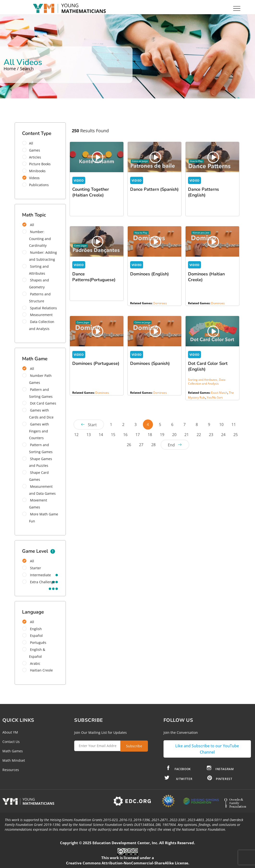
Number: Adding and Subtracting (40, 256)
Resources (11, 770)
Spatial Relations (40, 308)
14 (101, 435)
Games (33, 150)
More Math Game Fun (40, 518)
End (171, 445)
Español (33, 636)
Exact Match (219, 393)
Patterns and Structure (36, 298)
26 (129, 445)
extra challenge (39, 582)
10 (221, 424)
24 (223, 435)
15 (113, 435)
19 (162, 435)
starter (32, 568)
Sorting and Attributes (36, 270)
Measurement (37, 315)
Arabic (31, 663)
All (29, 143)
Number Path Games (37, 379)
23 (211, 435)
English (32, 629)
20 (174, 435)
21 (187, 435)
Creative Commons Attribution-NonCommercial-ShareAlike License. (128, 863)
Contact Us (11, 742)
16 (125, 435)
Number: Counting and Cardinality (37, 239)
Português (34, 643)
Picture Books (38, 164)
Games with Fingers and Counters (36, 431)
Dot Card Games (39, 403)
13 (89, 435)
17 (138, 435)
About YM (10, 732)
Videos (33, 178)
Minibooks (36, 171)
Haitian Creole (38, 670)
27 (141, 445)
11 (234, 424)
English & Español (34, 653)
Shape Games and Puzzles (37, 462)
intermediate (37, 575)
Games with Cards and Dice (38, 414)
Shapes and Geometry (36, 284)
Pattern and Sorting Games (37, 393)
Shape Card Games (36, 476)
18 (150, 435)
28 (153, 445)
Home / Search (19, 69)
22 (199, 435)
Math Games (13, 751)
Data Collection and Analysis (38, 325)
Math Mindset (14, 760)
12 (76, 435)
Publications (37, 185)
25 (236, 435)
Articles (33, 157)
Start (92, 425)
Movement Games (35, 504)
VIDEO (79, 180)
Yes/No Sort (215, 397)
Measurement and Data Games (39, 490)
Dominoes (160, 303)
